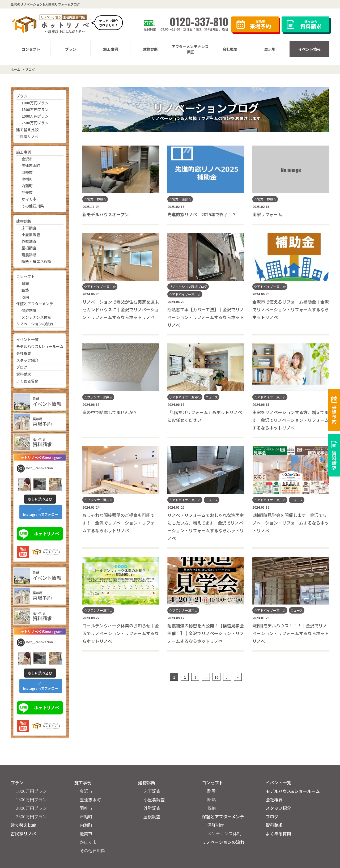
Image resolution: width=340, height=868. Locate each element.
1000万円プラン (35, 103)
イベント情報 (309, 49)
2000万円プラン (35, 116)
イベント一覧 (27, 339)
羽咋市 (27, 172)
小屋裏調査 (31, 235)
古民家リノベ (27, 137)
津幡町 (27, 179)
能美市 (27, 192)
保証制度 (29, 310)
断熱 (25, 290)
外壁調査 (29, 241)
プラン (22, 96)
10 (216, 677)
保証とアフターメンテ (35, 304)
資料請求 (24, 374)
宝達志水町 (31, 165)
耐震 (25, 283)
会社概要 (24, 353)
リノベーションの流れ (35, 324)
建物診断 (24, 221)
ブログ (22, 367)
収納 (25, 297)
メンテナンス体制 (36, 317)
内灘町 (27, 186)
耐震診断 (29, 255)
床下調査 (29, 228)
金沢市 (27, 159)
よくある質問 (27, 381)
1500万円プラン (35, 109)
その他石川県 (33, 206)
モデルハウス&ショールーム (40, 346)
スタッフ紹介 (27, 360)
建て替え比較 (27, 130)
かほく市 (29, 199)
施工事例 (24, 152)
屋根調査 (29, 248)
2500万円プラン (35, 123)
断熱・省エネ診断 (36, 261)
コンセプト (25, 276)
